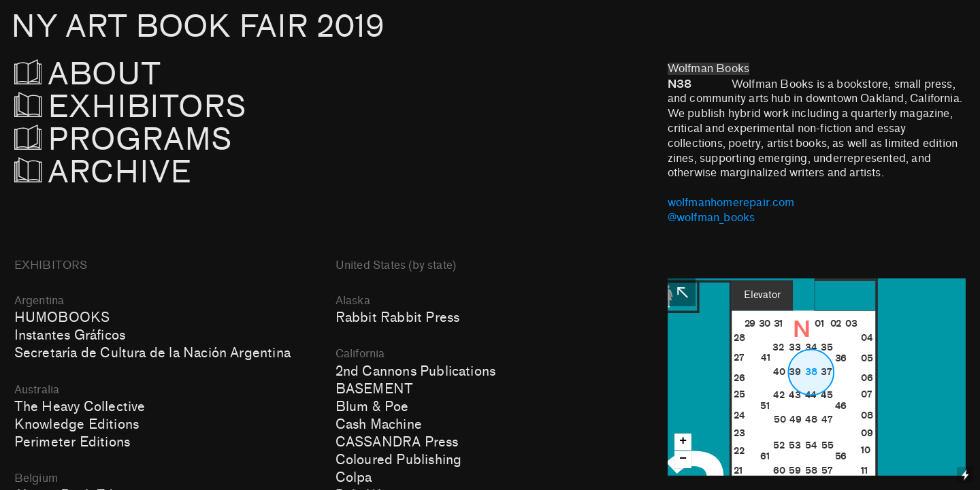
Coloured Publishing (399, 460)
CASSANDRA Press (397, 442)
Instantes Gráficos (70, 336)
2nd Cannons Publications (415, 372)
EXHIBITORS (167, 107)
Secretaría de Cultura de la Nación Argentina (152, 353)
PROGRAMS (131, 140)
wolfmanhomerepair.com (731, 203)
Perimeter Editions (72, 442)
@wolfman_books (712, 218)
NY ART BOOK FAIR (197, 27)
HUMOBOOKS (62, 318)
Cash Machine (379, 425)
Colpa (354, 478)
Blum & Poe (372, 407)
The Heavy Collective (80, 407)
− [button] (683, 459)
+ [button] (683, 441)
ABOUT (107, 75)
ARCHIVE (103, 173)
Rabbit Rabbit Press (398, 318)
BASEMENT (375, 389)
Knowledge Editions (77, 425)
